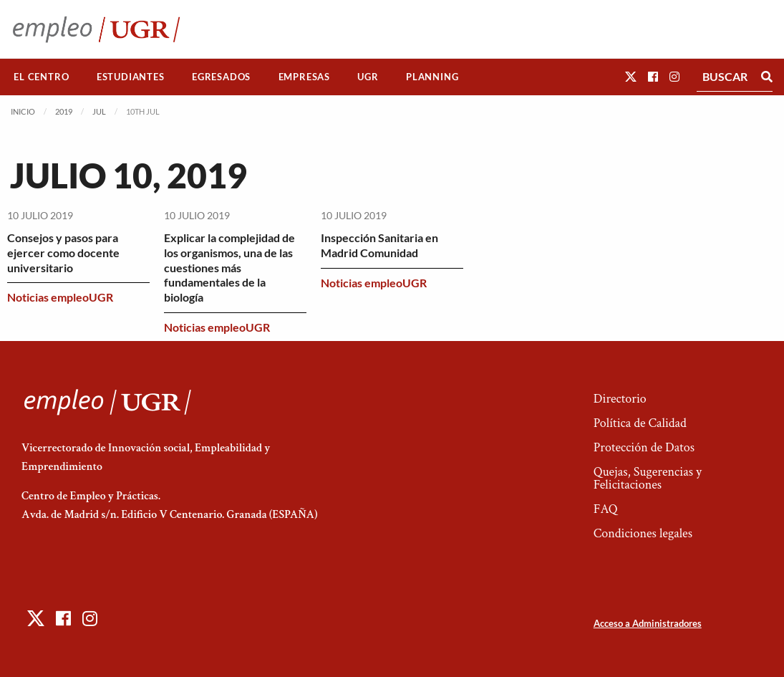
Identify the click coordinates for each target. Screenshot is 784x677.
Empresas (304, 77)
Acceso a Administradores (648, 623)
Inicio (23, 111)
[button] (631, 76)
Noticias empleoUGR (60, 297)
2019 (64, 111)
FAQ (606, 509)
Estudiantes (131, 77)
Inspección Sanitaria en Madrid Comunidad (379, 245)
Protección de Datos (644, 447)
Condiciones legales (643, 533)
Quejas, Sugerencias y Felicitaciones (648, 478)
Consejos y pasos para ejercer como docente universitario (63, 253)
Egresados (221, 77)
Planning (432, 77)
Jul (99, 111)
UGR (368, 77)
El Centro (41, 77)
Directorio (620, 399)
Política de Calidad (640, 423)
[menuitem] (42, 77)
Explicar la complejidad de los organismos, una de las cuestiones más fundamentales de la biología (229, 267)
